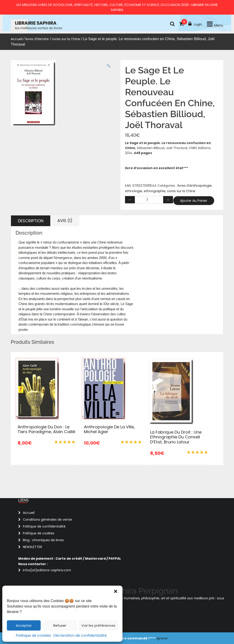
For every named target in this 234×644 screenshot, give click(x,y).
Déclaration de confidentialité (80, 635)
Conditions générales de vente (47, 520)
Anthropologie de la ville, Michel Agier (109, 429)
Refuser (60, 625)
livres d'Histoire (37, 39)
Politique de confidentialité (44, 526)
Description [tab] (31, 221)
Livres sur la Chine (66, 39)
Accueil (17, 39)
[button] (116, 591)
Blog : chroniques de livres (43, 540)
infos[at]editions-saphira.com (47, 570)
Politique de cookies (33, 635)
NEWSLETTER (32, 547)
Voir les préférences (98, 625)
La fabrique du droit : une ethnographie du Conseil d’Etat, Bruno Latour (176, 437)
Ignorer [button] (162, 638)
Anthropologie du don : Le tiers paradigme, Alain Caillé (46, 429)
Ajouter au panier (194, 201)
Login (195, 24)
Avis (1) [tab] (65, 221)
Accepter (24, 625)
